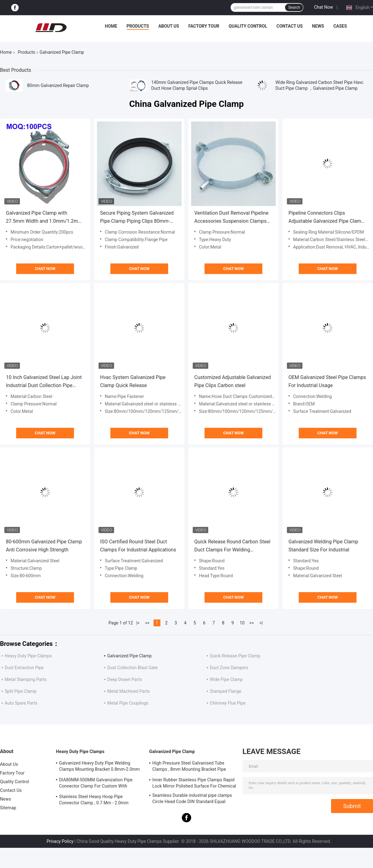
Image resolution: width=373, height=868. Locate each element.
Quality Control (248, 26)
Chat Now (323, 7)
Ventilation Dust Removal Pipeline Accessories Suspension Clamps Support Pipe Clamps (231, 218)
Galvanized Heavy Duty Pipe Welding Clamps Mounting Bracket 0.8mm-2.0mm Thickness (99, 767)
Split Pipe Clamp (21, 691)
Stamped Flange (226, 691)
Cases (340, 26)
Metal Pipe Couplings (128, 703)
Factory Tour (204, 26)
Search (294, 7)
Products (138, 26)
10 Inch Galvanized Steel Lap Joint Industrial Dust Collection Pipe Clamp (44, 382)
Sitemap (8, 808)
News (318, 26)
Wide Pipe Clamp (226, 679)
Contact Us (289, 26)
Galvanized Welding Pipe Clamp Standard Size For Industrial (323, 546)
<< (147, 623)
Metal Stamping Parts (26, 679)
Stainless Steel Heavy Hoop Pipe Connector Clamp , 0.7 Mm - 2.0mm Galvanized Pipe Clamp (94, 801)
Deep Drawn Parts (125, 679)
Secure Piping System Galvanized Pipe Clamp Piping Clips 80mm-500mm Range (137, 218)
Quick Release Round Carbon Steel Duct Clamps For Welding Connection (232, 546)
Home (111, 26)
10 (242, 623)
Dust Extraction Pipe (24, 668)
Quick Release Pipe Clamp (235, 656)
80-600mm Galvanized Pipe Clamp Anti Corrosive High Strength (44, 546)
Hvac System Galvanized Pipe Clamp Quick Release (133, 381)
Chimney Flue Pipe (228, 703)
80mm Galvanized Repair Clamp (58, 85)
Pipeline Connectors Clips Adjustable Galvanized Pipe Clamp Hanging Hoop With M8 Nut (326, 218)
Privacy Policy (60, 841)
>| (261, 623)
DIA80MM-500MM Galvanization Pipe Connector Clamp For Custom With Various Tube (96, 784)
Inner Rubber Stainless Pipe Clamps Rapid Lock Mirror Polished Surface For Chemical (194, 783)
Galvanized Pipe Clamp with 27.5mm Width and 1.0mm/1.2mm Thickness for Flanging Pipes (44, 218)
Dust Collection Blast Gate (132, 668)
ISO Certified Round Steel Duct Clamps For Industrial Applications (138, 546)
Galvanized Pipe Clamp (129, 656)
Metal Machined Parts (129, 691)
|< (138, 623)
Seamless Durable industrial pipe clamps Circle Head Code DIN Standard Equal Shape (192, 799)
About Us (169, 26)
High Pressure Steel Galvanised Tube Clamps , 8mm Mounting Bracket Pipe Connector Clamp (189, 767)
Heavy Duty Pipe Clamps (28, 656)
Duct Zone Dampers (229, 668)
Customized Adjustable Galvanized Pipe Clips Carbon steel (233, 381)
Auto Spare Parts (21, 703)
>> (252, 623)
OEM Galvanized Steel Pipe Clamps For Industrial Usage (327, 381)
